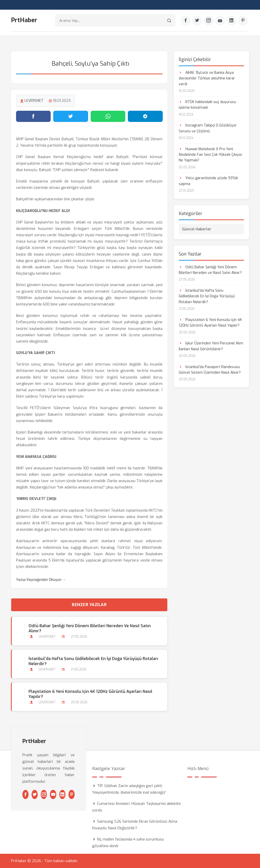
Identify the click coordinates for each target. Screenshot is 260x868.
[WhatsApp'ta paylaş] (108, 116)
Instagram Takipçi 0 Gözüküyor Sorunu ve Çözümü (208, 128)
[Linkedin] (231, 21)
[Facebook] (186, 21)
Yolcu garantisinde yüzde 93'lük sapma (208, 181)
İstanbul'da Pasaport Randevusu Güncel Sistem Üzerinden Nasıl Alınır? (210, 370)
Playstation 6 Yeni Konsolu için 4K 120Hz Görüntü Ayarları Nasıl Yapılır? (90, 694)
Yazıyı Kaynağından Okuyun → (41, 580)
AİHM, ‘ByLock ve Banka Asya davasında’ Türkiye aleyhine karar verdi (207, 78)
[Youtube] (220, 21)
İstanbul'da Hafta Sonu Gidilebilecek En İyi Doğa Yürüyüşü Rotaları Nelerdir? (93, 661)
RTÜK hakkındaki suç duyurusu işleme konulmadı (207, 105)
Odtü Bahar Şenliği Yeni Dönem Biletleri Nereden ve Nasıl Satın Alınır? (90, 628)
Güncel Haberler (197, 229)
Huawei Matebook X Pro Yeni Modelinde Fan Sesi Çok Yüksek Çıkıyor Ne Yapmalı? (211, 155)
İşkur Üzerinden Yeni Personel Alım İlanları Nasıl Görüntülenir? (211, 346)
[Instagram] (209, 21)
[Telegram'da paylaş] (145, 116)
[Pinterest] (243, 21)
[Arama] (169, 20)
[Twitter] (197, 21)
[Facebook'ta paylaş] (33, 116)
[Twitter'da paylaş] (71, 116)
